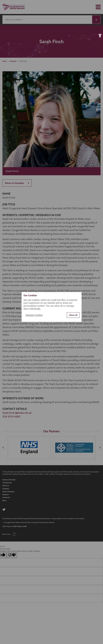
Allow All (73, 315)
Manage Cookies (34, 315)
